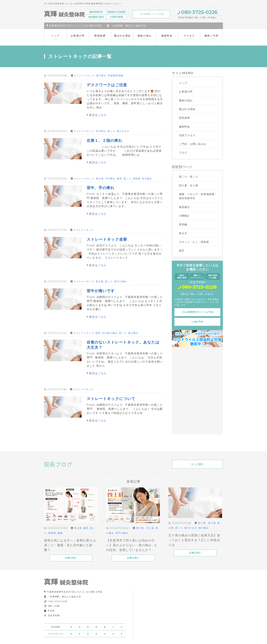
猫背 (119, 179)
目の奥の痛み (110, 333)
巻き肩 (100, 179)
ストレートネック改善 (107, 239)
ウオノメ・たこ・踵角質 (194, 242)
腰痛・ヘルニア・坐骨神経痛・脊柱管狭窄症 (198, 196)
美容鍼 (183, 224)
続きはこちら (97, 115)
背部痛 (136, 179)
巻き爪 (183, 233)
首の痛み (147, 179)
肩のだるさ (123, 131)
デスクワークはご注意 (107, 85)
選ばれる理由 (122, 37)
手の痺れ (101, 131)
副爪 (182, 251)
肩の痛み (133, 333)
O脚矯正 (184, 216)
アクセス (189, 37)
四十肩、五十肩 (145, 528)
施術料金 (167, 37)
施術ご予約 (212, 37)
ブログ (183, 153)
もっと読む (197, 464)
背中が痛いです (101, 291)
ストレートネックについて (111, 399)
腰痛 (60, 533)
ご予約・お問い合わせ (193, 144)
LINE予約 (197, 322)
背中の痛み (120, 281)
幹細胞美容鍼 (115, 76)
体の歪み (101, 76)
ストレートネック (84, 76)
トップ (55, 37)
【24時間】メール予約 (151, 14)
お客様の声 (78, 37)
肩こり (111, 131)
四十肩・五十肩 (189, 185)
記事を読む (71, 558)
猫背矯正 (184, 207)
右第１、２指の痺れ (104, 140)
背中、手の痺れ (101, 188)
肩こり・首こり (189, 177)
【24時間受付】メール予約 (197, 312)
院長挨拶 (100, 37)
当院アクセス (187, 135)
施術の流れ (145, 37)
